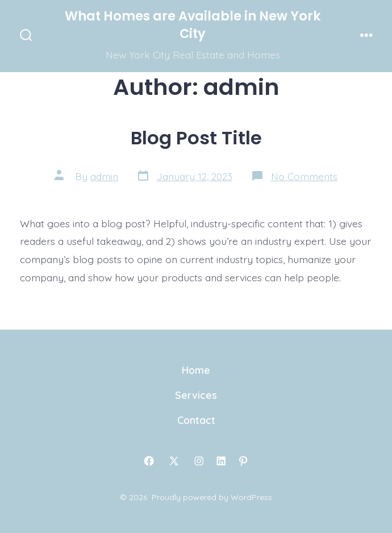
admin (104, 176)
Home (196, 370)
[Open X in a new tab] (174, 461)
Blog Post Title (196, 138)
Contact (196, 420)
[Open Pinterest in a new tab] (243, 461)
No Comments (304, 176)
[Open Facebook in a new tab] (149, 461)
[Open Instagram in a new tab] (199, 461)
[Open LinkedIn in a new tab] (221, 461)
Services (196, 395)
